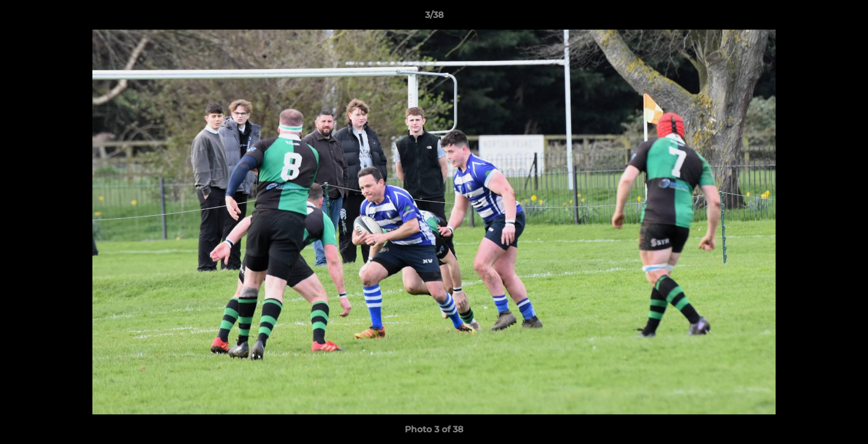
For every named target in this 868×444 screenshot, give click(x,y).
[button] (846, 18)
